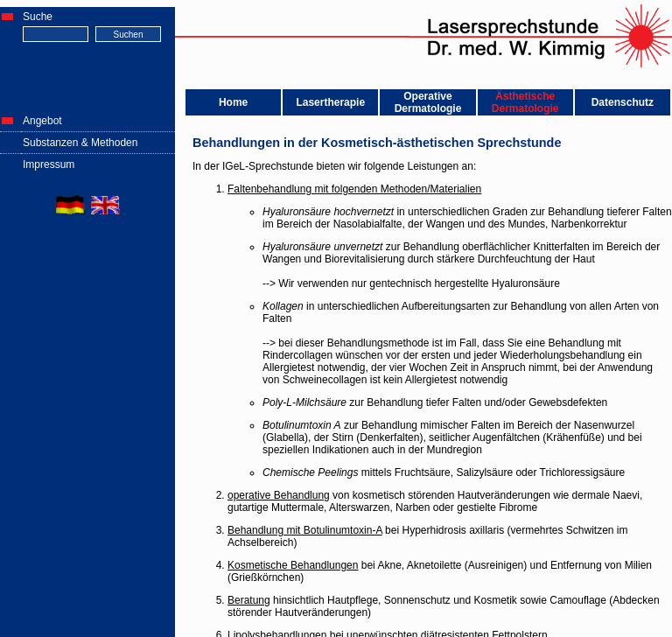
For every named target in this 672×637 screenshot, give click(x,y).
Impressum (49, 164)
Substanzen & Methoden (80, 143)
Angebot (42, 121)
